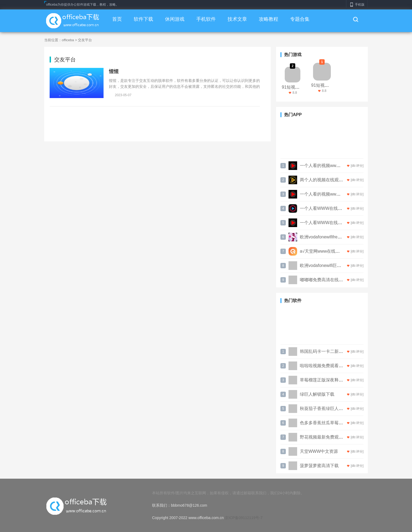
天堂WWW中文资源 (319, 451)
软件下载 (143, 19)
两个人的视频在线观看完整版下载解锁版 (339, 180)
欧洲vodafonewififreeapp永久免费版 (334, 237)
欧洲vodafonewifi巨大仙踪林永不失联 (336, 265)
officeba (68, 40)
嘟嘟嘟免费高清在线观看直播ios (331, 280)
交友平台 (85, 40)
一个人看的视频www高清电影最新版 (335, 194)
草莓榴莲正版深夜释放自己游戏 (330, 380)
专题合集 (300, 19)
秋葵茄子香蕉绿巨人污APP (326, 408)
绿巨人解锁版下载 (317, 394)
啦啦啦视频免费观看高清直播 (328, 366)
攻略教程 (269, 19)
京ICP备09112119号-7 (244, 518)
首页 (117, 19)
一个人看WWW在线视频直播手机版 (334, 208)
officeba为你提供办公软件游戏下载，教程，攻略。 (83, 5)
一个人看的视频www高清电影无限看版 (337, 166)
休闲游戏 (175, 19)
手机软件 (206, 19)
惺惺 (114, 71)
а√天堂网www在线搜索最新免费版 (333, 251)
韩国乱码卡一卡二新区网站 (326, 351)
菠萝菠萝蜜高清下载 (319, 466)
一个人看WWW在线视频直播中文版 (334, 223)
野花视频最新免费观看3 (323, 437)
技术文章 (237, 19)
